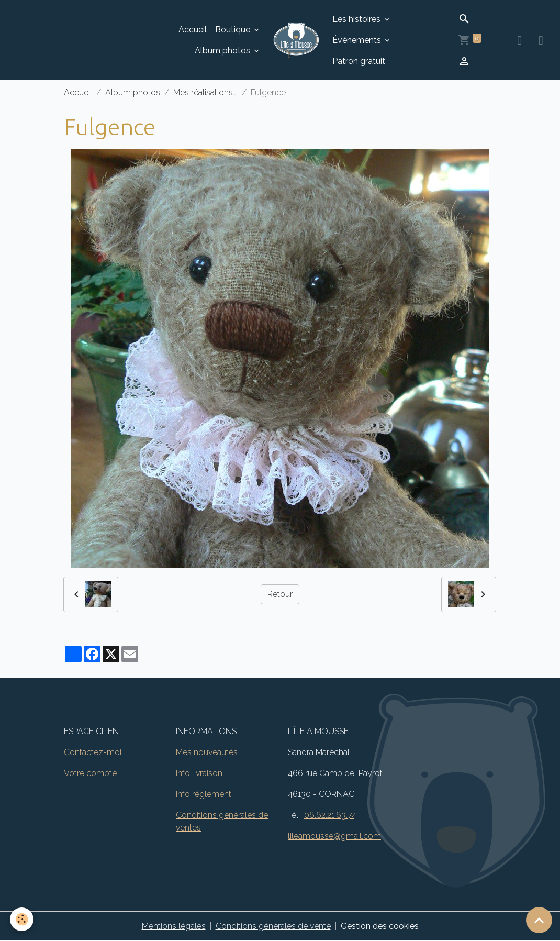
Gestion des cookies (380, 926)
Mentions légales (174, 926)
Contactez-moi (93, 752)
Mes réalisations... (205, 92)
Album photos (223, 51)
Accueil (193, 30)
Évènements (358, 40)
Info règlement (204, 794)
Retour (280, 594)
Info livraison (199, 773)
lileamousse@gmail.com (334, 836)
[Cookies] (22, 919)
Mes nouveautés (207, 752)
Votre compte (90, 773)
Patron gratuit (359, 61)
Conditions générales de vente (273, 926)
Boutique (234, 30)
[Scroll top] (539, 920)
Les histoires (357, 19)
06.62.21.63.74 (330, 815)
